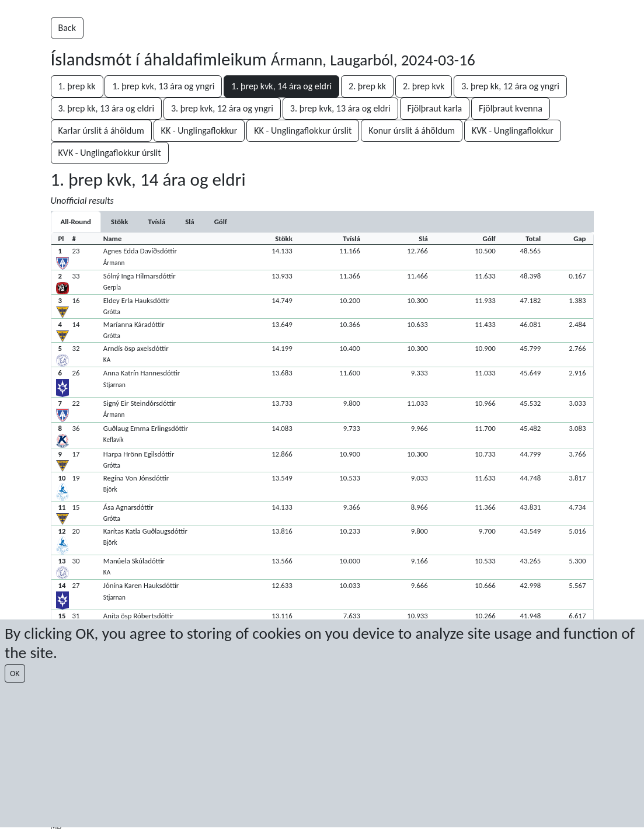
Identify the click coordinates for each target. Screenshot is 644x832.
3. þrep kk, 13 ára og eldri (107, 108)
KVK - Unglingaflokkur (513, 130)
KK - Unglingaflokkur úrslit (303, 130)
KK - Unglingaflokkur (199, 130)
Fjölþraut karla (435, 108)
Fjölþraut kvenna (511, 108)
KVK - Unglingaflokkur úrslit (110, 153)
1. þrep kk (77, 86)
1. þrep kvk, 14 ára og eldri (281, 86)
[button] (322, 257)
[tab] (120, 222)
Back (67, 28)
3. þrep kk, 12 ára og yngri (510, 86)
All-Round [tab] (76, 222)
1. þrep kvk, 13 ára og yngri (163, 86)
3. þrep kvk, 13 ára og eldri (340, 108)
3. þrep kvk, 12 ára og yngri (222, 108)
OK (15, 673)
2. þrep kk (367, 86)
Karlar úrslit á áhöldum (101, 130)
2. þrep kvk (424, 86)
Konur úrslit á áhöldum (412, 130)
